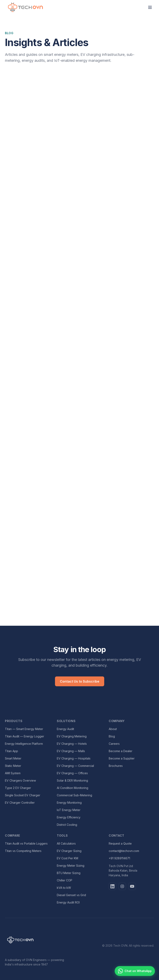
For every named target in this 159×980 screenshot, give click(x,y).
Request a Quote (120, 843)
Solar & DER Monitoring (72, 780)
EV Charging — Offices (72, 773)
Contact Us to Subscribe (80, 681)
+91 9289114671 (119, 858)
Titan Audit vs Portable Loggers (26, 843)
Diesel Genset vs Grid (71, 895)
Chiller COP (65, 880)
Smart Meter (13, 758)
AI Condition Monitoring (73, 788)
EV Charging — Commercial (75, 766)
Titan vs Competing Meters (23, 851)
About (113, 729)
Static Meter (13, 766)
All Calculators (66, 843)
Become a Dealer (121, 751)
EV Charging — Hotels (72, 744)
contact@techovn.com (124, 851)
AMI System (13, 773)
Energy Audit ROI (68, 902)
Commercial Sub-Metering (74, 795)
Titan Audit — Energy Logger (25, 736)
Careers (114, 744)
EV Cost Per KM (67, 858)
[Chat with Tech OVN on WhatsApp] (135, 971)
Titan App (11, 751)
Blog (112, 736)
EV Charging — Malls (71, 751)
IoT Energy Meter (69, 810)
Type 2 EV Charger (18, 788)
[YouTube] (132, 886)
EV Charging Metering (72, 736)
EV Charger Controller (20, 803)
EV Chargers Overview (20, 780)
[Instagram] (122, 886)
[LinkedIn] (112, 886)
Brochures (116, 766)
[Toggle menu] (150, 7)
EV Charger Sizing (69, 851)
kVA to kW (64, 888)
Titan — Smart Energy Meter (24, 729)
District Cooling (67, 825)
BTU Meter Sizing (69, 873)
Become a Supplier (122, 758)
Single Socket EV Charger (23, 795)
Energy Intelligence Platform (24, 744)
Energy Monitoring (69, 803)
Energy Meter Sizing (71, 866)
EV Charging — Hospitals (74, 758)
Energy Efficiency (69, 817)
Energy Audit (65, 729)
